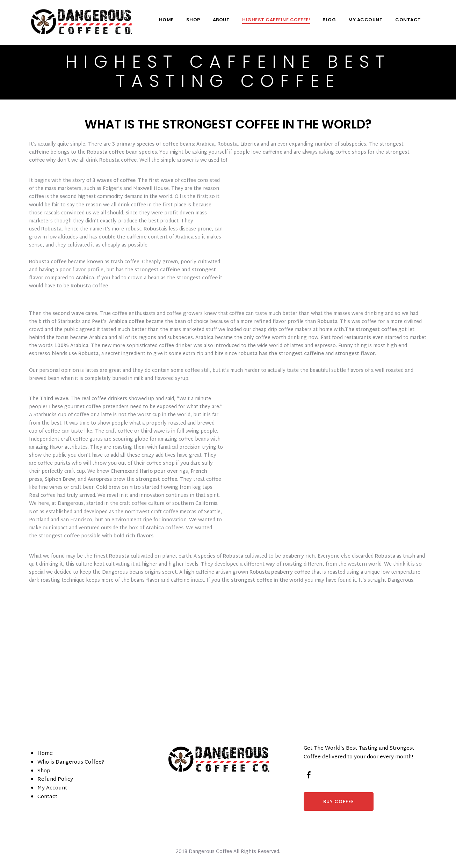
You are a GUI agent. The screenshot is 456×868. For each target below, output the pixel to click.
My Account (365, 20)
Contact (408, 20)
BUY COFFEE (339, 801)
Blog (329, 20)
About (221, 20)
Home (166, 20)
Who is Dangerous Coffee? (71, 762)
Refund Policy (55, 779)
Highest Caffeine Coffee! (276, 20)
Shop (193, 20)
